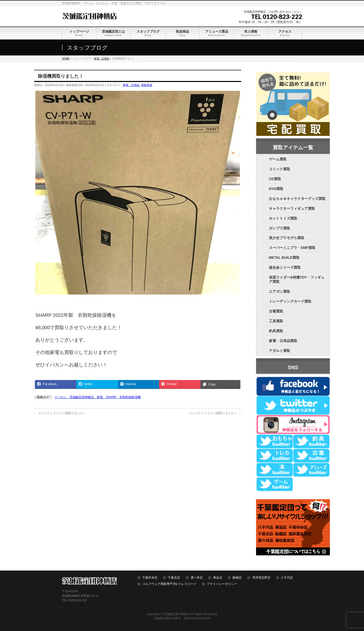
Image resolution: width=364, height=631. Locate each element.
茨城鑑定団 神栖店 (176, 614)
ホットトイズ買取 (283, 218)
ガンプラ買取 (280, 228)
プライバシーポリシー (222, 584)
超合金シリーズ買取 (285, 267)
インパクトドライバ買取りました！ (60, 413)
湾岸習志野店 (261, 578)
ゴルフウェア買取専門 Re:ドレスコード (169, 584)
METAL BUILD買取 (284, 258)
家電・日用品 (131, 85)
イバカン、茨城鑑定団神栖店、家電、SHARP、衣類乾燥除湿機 (97, 397)
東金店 (218, 578)
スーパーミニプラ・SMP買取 (292, 248)
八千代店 (287, 578)
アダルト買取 (280, 351)
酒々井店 (197, 578)
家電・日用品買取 (283, 341)
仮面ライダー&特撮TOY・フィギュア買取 (297, 279)
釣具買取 (276, 331)
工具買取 (276, 321)
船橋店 (237, 578)
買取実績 (147, 85)
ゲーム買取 (278, 159)
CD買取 (275, 179)
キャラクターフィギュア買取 (292, 208)
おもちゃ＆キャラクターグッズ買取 (297, 199)
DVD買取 (276, 189)
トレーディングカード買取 (290, 301)
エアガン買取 (280, 291)
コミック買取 (280, 169)
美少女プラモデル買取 (287, 238)
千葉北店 (174, 578)
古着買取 (276, 311)
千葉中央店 (150, 578)
